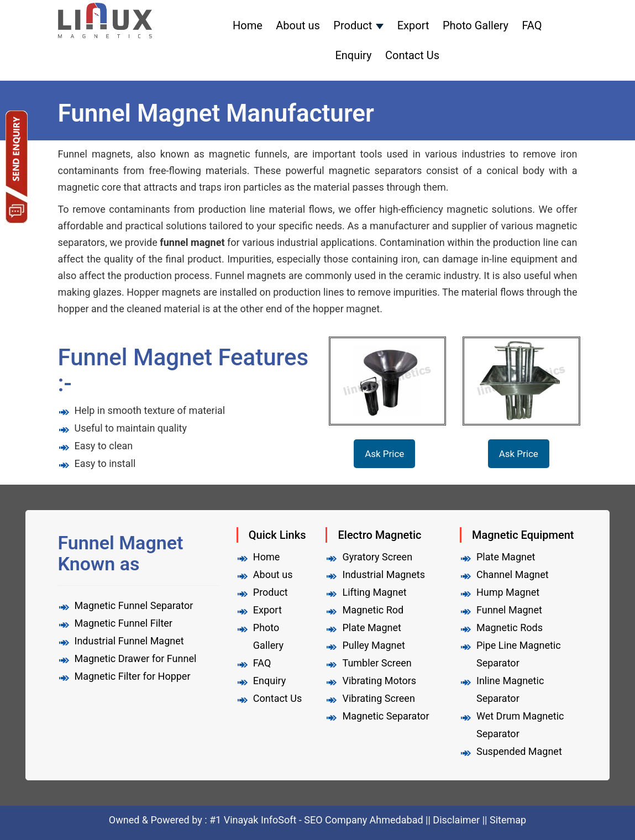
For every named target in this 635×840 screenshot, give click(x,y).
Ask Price (384, 454)
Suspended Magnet (519, 751)
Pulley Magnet (373, 645)
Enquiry (353, 55)
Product (353, 25)
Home (248, 25)
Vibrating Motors (379, 681)
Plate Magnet (371, 628)
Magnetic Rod (373, 610)
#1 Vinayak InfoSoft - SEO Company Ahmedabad (317, 820)
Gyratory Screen (377, 557)
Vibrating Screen (378, 698)
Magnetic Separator (385, 716)
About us (298, 25)
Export (413, 25)
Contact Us (412, 55)
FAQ (532, 25)
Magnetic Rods (510, 628)
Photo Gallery (476, 25)
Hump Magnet (508, 592)
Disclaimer (456, 820)
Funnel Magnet (509, 610)
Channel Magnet (513, 574)
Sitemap (508, 820)
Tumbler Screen (377, 663)
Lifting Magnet (374, 592)
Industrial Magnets (383, 574)
